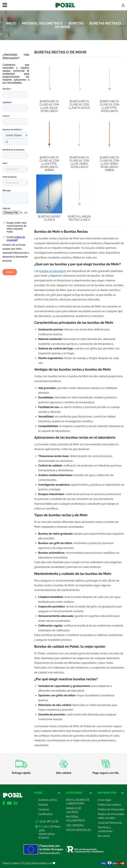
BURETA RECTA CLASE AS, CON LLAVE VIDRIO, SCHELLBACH (79, 162)
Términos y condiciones (105, 829)
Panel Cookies (11, 863)
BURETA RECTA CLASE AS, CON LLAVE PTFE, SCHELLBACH (109, 106)
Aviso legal (104, 800)
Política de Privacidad (111, 809)
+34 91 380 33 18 (48, 821)
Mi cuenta (104, 836)
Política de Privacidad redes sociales (111, 816)
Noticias (43, 805)
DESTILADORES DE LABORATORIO (78, 802)
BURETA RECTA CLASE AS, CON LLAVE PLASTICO (79, 105)
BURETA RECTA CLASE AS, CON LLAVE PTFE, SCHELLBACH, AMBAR (49, 164)
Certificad (44, 814)
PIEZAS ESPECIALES (79, 830)
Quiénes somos (48, 800)
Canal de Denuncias (110, 823)
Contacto (44, 809)
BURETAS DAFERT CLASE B (49, 218)
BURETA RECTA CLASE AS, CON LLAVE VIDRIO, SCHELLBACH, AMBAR (109, 164)
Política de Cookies (109, 805)
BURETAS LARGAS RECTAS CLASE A (79, 218)
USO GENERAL (75, 825)
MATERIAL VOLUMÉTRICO (75, 819)
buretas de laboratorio (53, 271)
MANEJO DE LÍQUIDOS (74, 810)
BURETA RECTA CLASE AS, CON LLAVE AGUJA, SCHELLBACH (49, 106)
